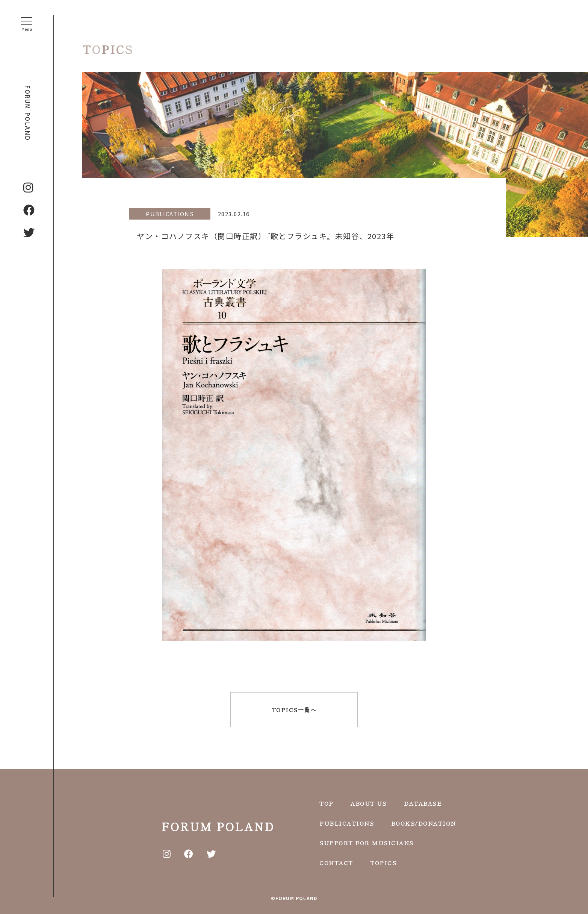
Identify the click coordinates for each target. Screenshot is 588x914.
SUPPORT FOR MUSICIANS (367, 842)
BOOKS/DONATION (424, 822)
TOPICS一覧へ (294, 710)
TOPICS (383, 862)
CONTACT (336, 862)
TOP (326, 803)
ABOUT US (369, 803)
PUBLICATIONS (347, 822)
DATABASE (423, 803)
